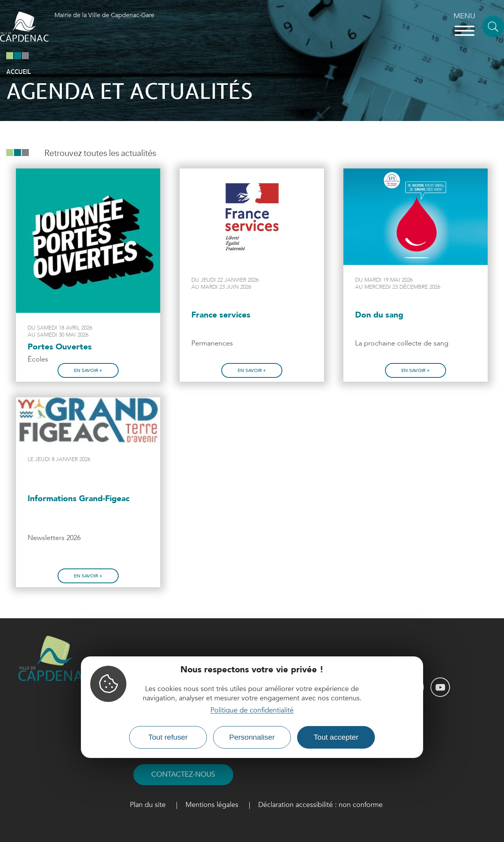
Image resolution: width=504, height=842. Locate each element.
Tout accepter (336, 737)
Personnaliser (252, 737)
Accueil (18, 72)
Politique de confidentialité (252, 710)
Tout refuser (168, 737)
